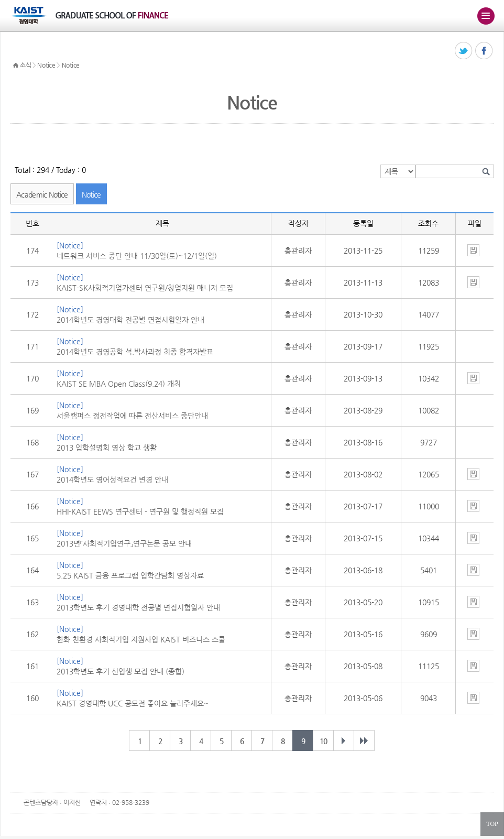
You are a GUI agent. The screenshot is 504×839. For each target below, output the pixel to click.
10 (323, 741)
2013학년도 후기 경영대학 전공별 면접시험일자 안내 (138, 607)
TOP (492, 824)
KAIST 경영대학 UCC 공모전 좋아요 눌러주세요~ (133, 703)
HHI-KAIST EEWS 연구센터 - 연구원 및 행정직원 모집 (140, 511)
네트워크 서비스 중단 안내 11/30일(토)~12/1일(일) (137, 256)
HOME (16, 66)
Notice (46, 65)
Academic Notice (42, 194)
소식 (25, 65)
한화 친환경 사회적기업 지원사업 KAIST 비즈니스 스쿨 (141, 639)
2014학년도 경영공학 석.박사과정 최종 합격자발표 (135, 352)
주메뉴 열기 (486, 16)
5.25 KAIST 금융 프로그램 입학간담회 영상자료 (130, 575)
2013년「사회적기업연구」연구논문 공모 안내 (124, 543)
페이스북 (484, 51)
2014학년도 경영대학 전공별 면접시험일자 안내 (130, 320)
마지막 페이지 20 (364, 740)
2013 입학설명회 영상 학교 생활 (107, 448)
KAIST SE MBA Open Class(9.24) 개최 (119, 384)
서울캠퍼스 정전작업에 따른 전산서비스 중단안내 (132, 416)
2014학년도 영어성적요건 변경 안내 (112, 480)
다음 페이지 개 (344, 740)
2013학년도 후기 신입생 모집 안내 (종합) (120, 671)
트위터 (464, 51)
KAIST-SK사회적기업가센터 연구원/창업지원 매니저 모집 (145, 288)
